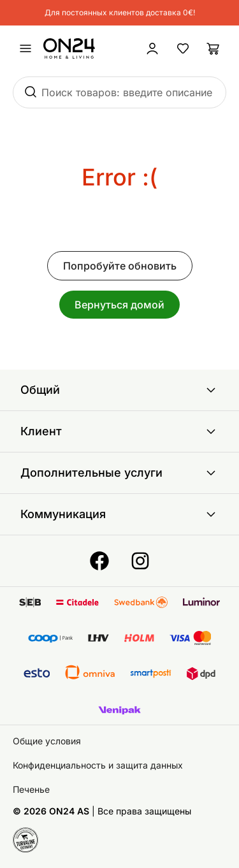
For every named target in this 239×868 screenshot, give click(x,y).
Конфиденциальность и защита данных (98, 765)
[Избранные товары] (183, 48)
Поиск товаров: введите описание (127, 92)
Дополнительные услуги (119, 473)
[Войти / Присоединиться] (152, 48)
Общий (119, 390)
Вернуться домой (119, 305)
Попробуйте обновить (120, 266)
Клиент (119, 431)
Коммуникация (119, 514)
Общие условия (47, 741)
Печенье (31, 789)
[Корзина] (214, 48)
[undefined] (25, 48)
